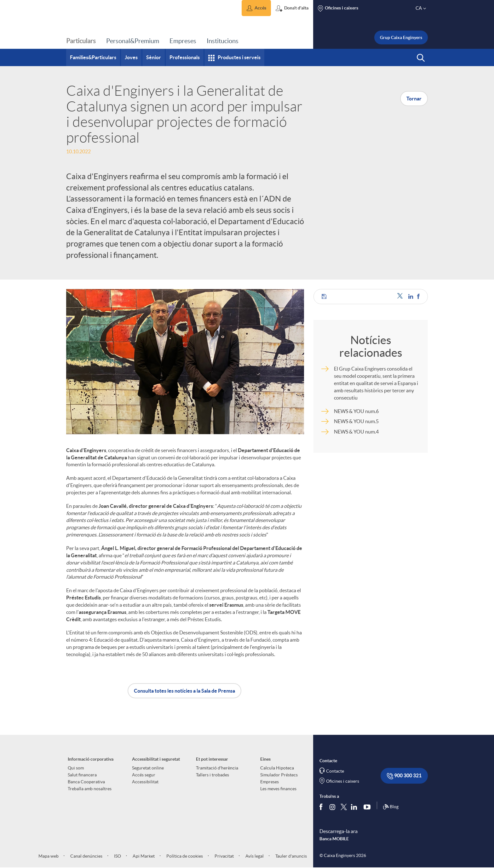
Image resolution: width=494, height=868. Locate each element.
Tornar (414, 99)
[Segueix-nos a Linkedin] (355, 807)
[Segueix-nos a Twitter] (344, 807)
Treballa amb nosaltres (90, 789)
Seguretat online (148, 768)
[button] (256, 8)
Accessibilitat (145, 782)
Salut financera (82, 775)
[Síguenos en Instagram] (333, 807)
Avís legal (254, 856)
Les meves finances (278, 789)
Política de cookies (184, 856)
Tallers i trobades (213, 775)
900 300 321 (404, 776)
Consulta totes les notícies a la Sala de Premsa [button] (184, 691)
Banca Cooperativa (86, 782)
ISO (117, 856)
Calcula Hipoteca (277, 768)
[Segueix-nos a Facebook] (322, 807)
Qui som (76, 768)
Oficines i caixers (343, 781)
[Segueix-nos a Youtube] (368, 807)
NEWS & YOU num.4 (356, 432)
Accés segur (144, 775)
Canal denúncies (86, 856)
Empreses (270, 782)
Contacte (335, 771)
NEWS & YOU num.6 (356, 411)
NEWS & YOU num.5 (356, 421)
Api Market (143, 856)
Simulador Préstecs (279, 775)
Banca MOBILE (334, 839)
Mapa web (49, 856)
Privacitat (224, 856)
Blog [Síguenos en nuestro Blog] (391, 807)
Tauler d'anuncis (291, 856)
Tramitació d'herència (217, 768)
